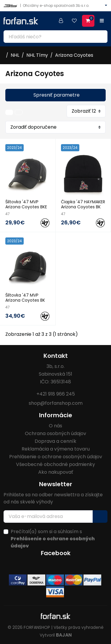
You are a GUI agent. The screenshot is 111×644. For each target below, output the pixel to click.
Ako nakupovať (56, 472)
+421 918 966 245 (56, 394)
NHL (15, 55)
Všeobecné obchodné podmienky (55, 464)
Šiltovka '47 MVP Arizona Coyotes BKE (26, 204)
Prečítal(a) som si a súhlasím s (53, 539)
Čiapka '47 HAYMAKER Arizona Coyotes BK (83, 204)
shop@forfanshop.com (56, 403)
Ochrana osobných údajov (55, 433)
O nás (55, 426)
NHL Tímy (37, 55)
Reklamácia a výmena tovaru (56, 449)
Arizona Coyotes (74, 55)
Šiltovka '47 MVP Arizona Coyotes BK (25, 298)
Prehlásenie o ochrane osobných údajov (56, 457)
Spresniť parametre (57, 95)
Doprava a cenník (55, 441)
